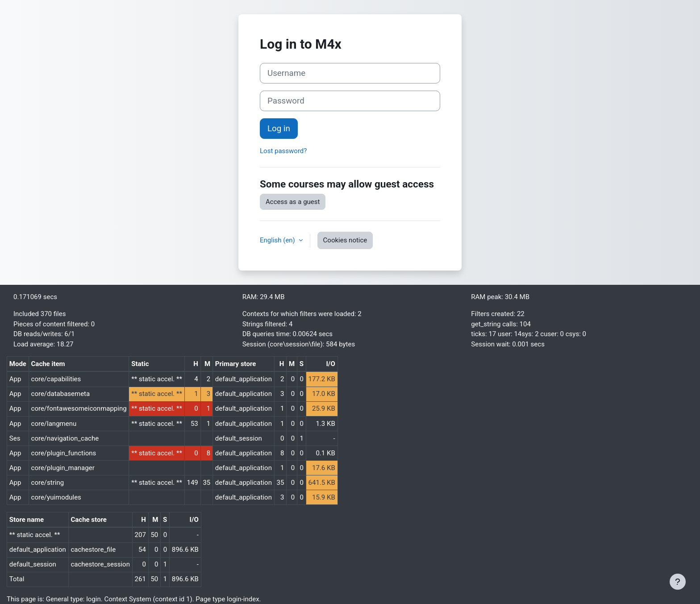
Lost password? (283, 151)
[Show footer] (678, 582)
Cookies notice (345, 240)
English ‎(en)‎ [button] (278, 240)
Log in (279, 129)
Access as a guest (293, 202)
